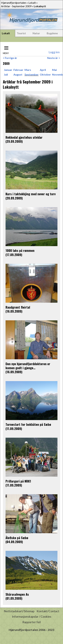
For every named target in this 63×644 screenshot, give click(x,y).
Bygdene (52, 33)
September (32, 74)
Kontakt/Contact (48, 611)
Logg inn (54, 52)
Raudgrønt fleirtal (18, 307)
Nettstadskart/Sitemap (19, 611)
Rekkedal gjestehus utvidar (24, 137)
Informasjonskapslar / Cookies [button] (32, 617)
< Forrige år (10, 58)
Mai (54, 70)
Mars (28, 70)
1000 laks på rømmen (20, 250)
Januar (8, 70)
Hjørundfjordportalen (14, 3)
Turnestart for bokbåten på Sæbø (28, 424)
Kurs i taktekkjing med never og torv (31, 194)
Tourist (21, 33)
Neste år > (54, 58)
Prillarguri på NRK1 (18, 481)
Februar (18, 70)
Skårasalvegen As (17, 594)
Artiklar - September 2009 (16, 6)
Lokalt (32, 3)
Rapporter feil (32, 622)
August (18, 74)
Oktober (45, 74)
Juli (6, 74)
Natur (36, 33)
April (43, 70)
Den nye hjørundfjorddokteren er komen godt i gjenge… (28, 366)
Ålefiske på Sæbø (17, 538)
